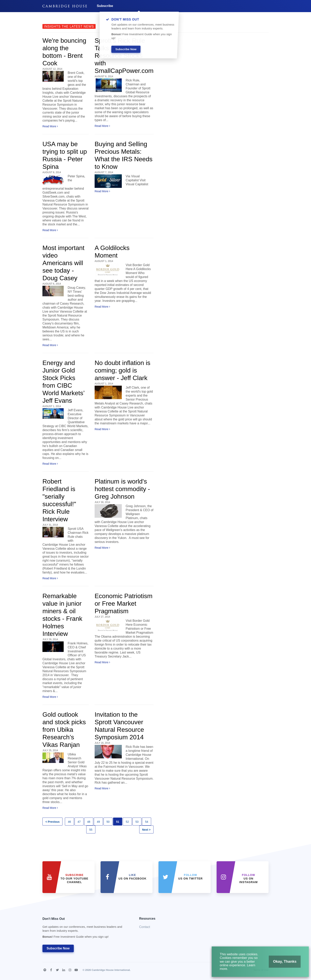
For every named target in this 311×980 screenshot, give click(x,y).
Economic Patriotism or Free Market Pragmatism (124, 603)
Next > (146, 830)
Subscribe (105, 6)
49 (98, 822)
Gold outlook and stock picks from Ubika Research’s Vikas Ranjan (64, 730)
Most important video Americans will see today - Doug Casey (63, 263)
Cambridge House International (111, 970)
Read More (50, 126)
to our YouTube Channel (74, 879)
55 (91, 830)
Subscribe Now (58, 948)
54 (147, 822)
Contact (145, 927)
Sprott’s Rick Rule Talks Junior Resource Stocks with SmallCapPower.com (124, 56)
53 (137, 822)
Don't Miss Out (86, 929)
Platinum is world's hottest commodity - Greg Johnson (122, 489)
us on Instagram (248, 879)
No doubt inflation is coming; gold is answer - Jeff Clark (122, 370)
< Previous (52, 822)
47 (79, 822)
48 (89, 822)
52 (127, 822)
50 (108, 822)
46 (69, 822)
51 (118, 822)
